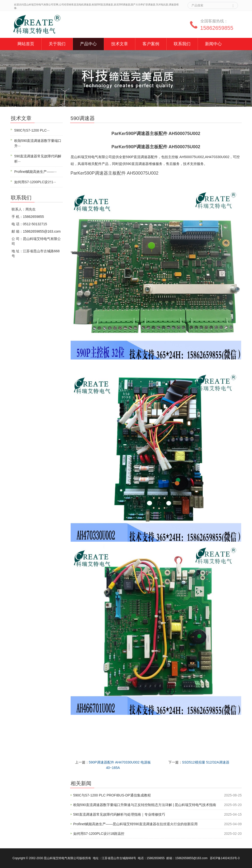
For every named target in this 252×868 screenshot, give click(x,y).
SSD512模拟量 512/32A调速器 (206, 762)
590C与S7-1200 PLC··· (32, 130)
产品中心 (88, 44)
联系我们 (182, 44)
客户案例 (151, 44)
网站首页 (26, 44)
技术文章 (120, 44)
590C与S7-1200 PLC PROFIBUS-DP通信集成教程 (112, 795)
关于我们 (57, 44)
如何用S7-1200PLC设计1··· (35, 182)
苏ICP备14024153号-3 (225, 858)
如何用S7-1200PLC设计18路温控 (99, 834)
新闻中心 (213, 44)
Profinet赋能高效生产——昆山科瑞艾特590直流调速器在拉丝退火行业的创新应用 (136, 824)
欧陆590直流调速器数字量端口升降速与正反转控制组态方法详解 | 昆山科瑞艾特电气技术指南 (145, 805)
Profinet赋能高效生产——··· (35, 172)
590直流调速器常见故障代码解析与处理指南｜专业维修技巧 (119, 814)
